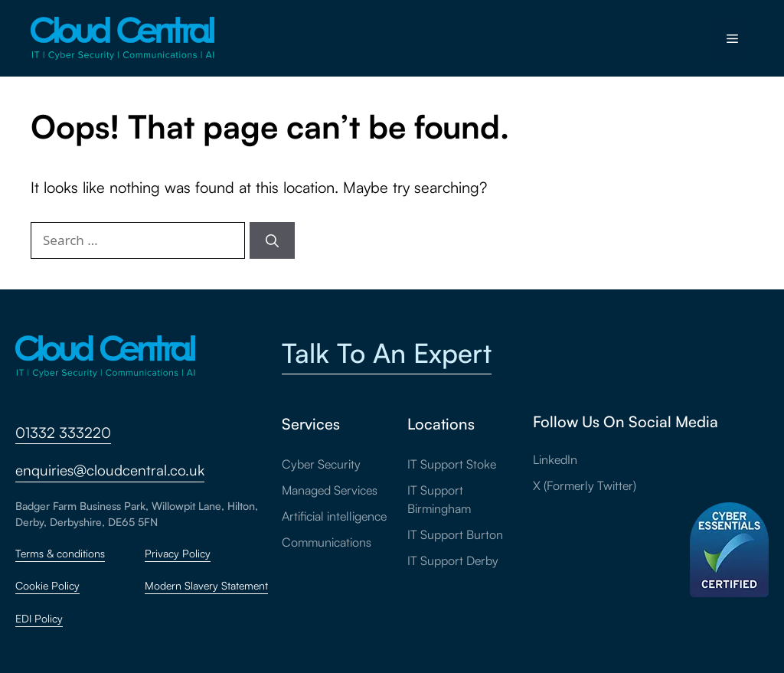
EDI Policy (39, 618)
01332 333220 (63, 433)
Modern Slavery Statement (206, 585)
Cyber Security (321, 464)
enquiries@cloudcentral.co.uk (110, 470)
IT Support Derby (453, 560)
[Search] (272, 240)
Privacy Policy (178, 553)
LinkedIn (555, 459)
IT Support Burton (455, 534)
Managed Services (330, 490)
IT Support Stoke (452, 464)
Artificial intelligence (334, 516)
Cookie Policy (47, 585)
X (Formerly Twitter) (585, 485)
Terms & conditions (60, 553)
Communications (327, 542)
